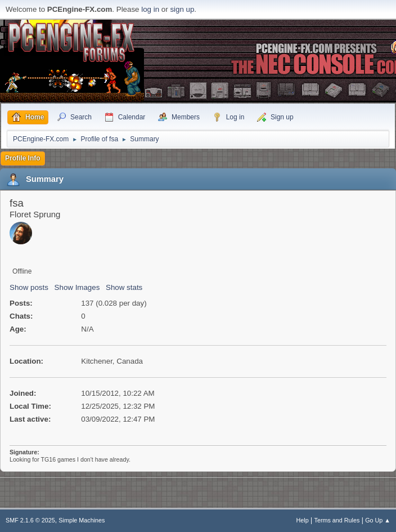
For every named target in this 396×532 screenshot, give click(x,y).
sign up (182, 9)
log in (150, 9)
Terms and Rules (337, 520)
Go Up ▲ (378, 520)
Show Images (77, 287)
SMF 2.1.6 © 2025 (30, 520)
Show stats (124, 287)
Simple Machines (82, 520)
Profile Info (23, 158)
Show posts (29, 287)
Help (303, 520)
